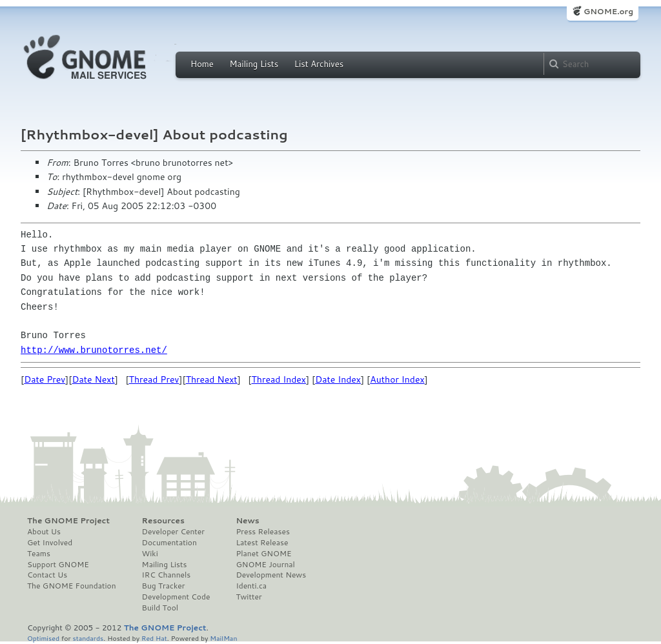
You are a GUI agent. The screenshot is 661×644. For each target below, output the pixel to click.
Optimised (43, 638)
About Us (44, 532)
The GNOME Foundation (72, 586)
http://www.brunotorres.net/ (94, 350)
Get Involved (50, 543)
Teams (39, 554)
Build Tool (160, 608)
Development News (271, 575)
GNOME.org (608, 11)
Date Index (338, 379)
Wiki (150, 554)
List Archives (319, 64)
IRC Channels (167, 575)
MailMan (223, 638)
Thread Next (212, 379)
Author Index (397, 379)
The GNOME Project (68, 521)
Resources (163, 521)
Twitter (249, 597)
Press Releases (262, 532)
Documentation (169, 543)
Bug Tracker (164, 586)
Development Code (176, 597)
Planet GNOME (263, 554)
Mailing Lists (254, 64)
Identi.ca (251, 586)
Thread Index (279, 379)
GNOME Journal (265, 565)
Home (202, 64)
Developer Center (173, 532)
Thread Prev (154, 379)
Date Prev (45, 379)
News (247, 521)
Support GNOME (58, 565)
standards (88, 638)
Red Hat (154, 638)
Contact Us (47, 575)
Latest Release (262, 543)
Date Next (93, 379)
